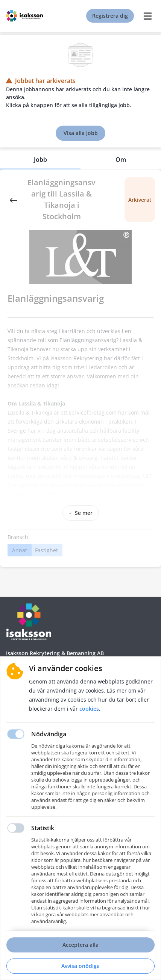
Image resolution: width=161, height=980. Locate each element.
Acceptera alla (80, 945)
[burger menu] (147, 16)
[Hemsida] (29, 622)
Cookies (89, 709)
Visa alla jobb (81, 133)
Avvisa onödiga (80, 966)
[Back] (14, 200)
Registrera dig (110, 16)
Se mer (81, 513)
